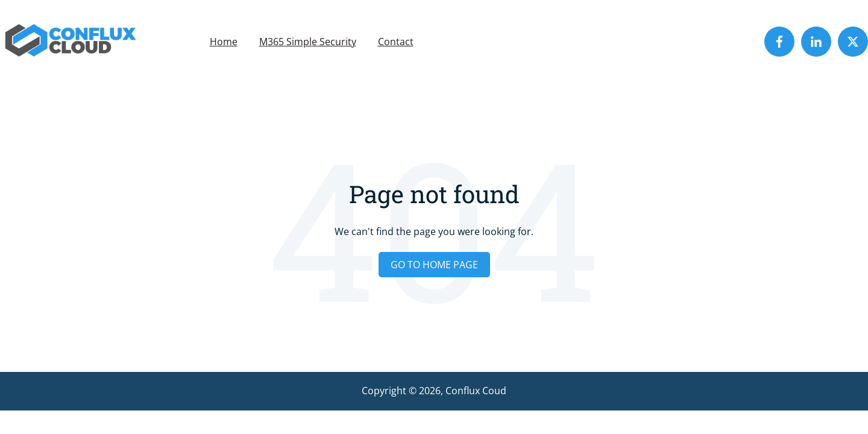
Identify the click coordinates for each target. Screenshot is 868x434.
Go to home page (434, 265)
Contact (396, 42)
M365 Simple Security (308, 42)
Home (224, 42)
